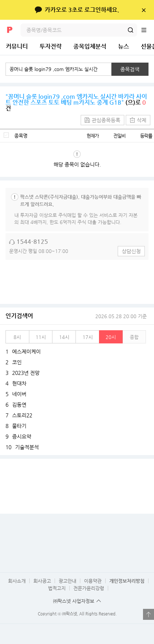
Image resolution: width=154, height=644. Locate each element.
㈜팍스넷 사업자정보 (74, 601)
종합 (134, 337)
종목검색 (130, 69)
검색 (131, 30)
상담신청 (131, 251)
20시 (111, 337)
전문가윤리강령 (89, 588)
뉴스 (124, 46)
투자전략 (51, 46)
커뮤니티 (17, 46)
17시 (88, 337)
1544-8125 (32, 241)
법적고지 (57, 588)
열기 (148, 614)
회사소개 (17, 581)
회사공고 (42, 581)
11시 (41, 337)
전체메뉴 (147, 30)
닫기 (144, 10)
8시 (17, 337)
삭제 (142, 120)
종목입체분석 (90, 46)
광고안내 (67, 581)
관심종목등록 (106, 120)
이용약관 (93, 581)
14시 (64, 337)
